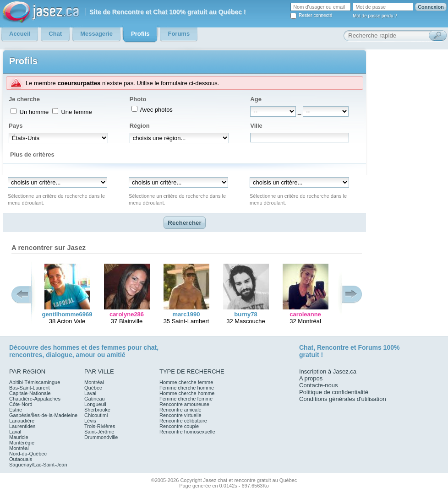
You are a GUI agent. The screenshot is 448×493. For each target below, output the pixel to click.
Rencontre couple (179, 426)
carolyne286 (127, 314)
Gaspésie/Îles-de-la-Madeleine (43, 415)
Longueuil (95, 404)
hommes (66, 347)
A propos (311, 378)
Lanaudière (22, 421)
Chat (306, 347)
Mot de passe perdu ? (375, 16)
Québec (93, 388)
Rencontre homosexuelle (187, 432)
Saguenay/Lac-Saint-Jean (38, 465)
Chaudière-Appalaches (35, 399)
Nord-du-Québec (28, 454)
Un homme (33, 112)
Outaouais (21, 459)
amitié (116, 355)
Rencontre (333, 347)
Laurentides (22, 426)
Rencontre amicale (180, 410)
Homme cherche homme (187, 393)
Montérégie (22, 443)
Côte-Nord (21, 404)
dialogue (59, 355)
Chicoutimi (96, 415)
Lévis (90, 421)
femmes (114, 347)
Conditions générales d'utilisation (343, 399)
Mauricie (19, 437)
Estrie (16, 410)
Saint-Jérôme (99, 432)
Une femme (76, 112)
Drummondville (101, 437)
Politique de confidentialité (334, 392)
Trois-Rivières (100, 426)
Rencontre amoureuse (184, 404)
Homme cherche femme (186, 382)
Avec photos (156, 110)
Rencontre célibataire (183, 421)
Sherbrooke (97, 410)
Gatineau (95, 399)
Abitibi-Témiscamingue (35, 382)
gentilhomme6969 (67, 314)
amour (85, 355)
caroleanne (305, 314)
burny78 (246, 314)
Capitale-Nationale (30, 393)
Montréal (19, 448)
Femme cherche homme (187, 388)
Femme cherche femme (186, 399)
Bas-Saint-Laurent (30, 388)
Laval (15, 432)
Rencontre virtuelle (180, 415)
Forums (369, 347)
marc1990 (186, 314)
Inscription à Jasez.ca (328, 371)
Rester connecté (315, 15)
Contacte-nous (319, 385)
